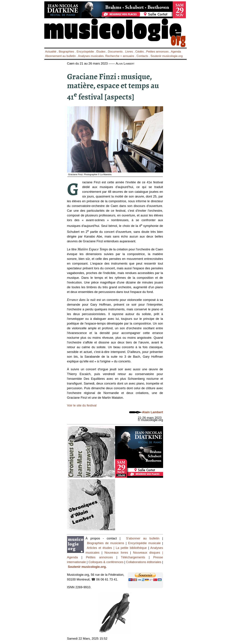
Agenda (176, 52)
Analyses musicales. (92, 56)
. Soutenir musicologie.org (165, 56)
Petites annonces (157, 52)
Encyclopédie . (86, 52)
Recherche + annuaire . (121, 56)
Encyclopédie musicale (144, 543)
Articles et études (99, 548)
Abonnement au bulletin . (62, 56)
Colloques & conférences (106, 562)
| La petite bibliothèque (130, 548)
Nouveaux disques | (148, 553)
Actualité (51, 52)
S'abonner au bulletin (143, 538)
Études (101, 52)
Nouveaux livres (117, 553)
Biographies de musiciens (106, 543)
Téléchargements (133, 557)
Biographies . (68, 52)
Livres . (130, 52)
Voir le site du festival (82, 405)
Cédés (140, 52)
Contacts (142, 56)
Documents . (116, 52)
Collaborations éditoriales (143, 562)
